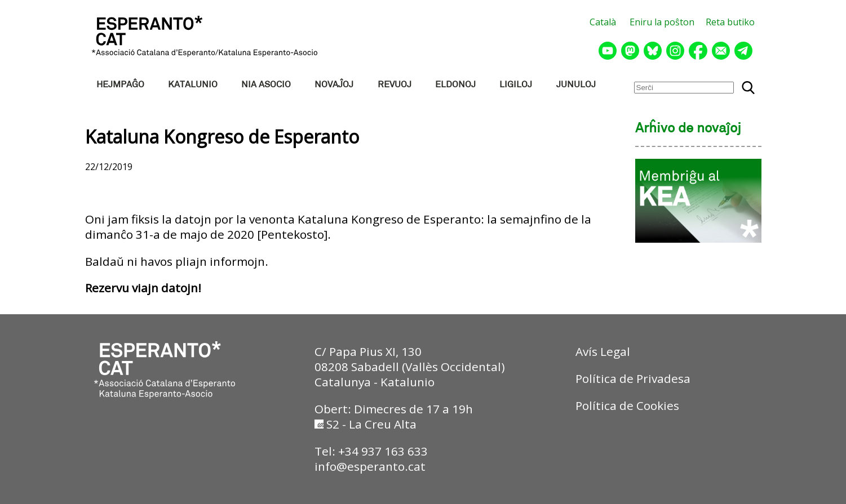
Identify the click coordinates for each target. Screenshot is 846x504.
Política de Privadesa (633, 378)
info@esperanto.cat (370, 466)
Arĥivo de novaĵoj (688, 129)
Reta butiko (730, 22)
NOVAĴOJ (334, 85)
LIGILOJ (516, 85)
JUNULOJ (576, 85)
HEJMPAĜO (120, 85)
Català (603, 22)
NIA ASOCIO (266, 85)
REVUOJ (395, 85)
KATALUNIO (193, 85)
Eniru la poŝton (662, 22)
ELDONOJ (455, 85)
